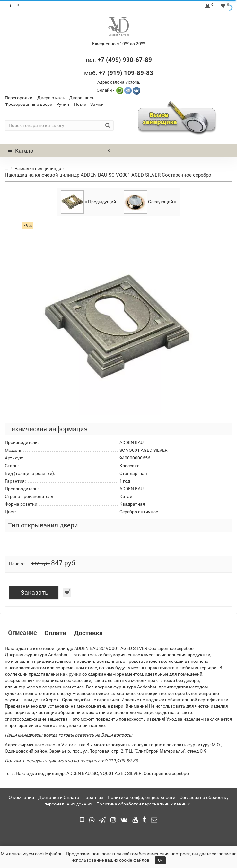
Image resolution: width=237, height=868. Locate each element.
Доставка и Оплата (59, 797)
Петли (80, 104)
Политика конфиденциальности (141, 797)
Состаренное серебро (166, 773)
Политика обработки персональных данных (143, 804)
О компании (21, 797)
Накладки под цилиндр (38, 169)
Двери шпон (82, 98)
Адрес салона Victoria (118, 82)
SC (95, 773)
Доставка (88, 633)
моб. (119, 73)
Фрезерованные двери (29, 104)
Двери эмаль (51, 98)
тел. (91, 60)
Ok (160, 860)
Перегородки (19, 98)
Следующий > (150, 202)
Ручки (63, 104)
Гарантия (93, 797)
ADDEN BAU (79, 773)
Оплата (55, 633)
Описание (22, 633)
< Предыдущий (88, 202)
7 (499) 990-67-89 (126, 60)
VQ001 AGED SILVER (121, 773)
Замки (97, 104)
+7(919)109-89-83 (119, 761)
